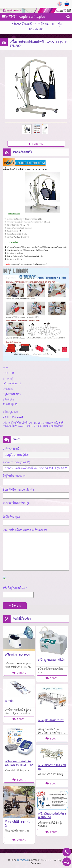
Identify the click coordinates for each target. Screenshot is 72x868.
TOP (67, 862)
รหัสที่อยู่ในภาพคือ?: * (15, 588)
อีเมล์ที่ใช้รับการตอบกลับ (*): (18, 490)
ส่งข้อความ (15, 606)
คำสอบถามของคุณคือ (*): (17, 462)
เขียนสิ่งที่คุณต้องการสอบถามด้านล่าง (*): (25, 530)
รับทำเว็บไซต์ (23, 860)
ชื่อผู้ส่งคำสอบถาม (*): (15, 476)
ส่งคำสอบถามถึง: (12, 449)
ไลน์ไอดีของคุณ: (11, 517)
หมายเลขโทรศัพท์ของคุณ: (17, 503)
